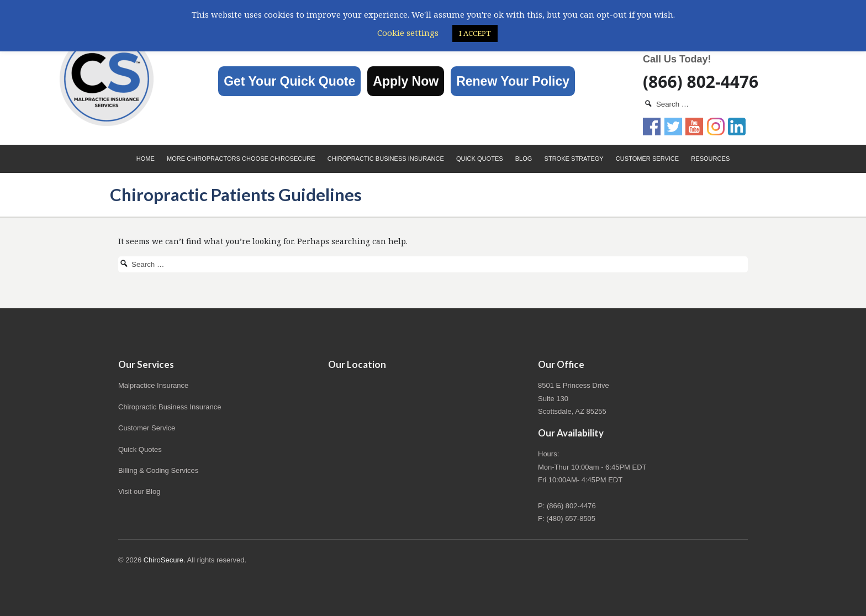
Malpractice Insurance (153, 385)
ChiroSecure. (165, 560)
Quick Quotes (480, 159)
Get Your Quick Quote (289, 81)
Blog (524, 159)
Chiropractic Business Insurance (386, 159)
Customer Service (647, 159)
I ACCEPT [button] (475, 33)
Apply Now (406, 81)
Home (146, 159)
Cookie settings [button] (408, 33)
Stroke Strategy (574, 159)
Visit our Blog (139, 491)
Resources (710, 159)
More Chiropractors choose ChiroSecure (241, 159)
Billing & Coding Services (158, 470)
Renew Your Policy (513, 81)
